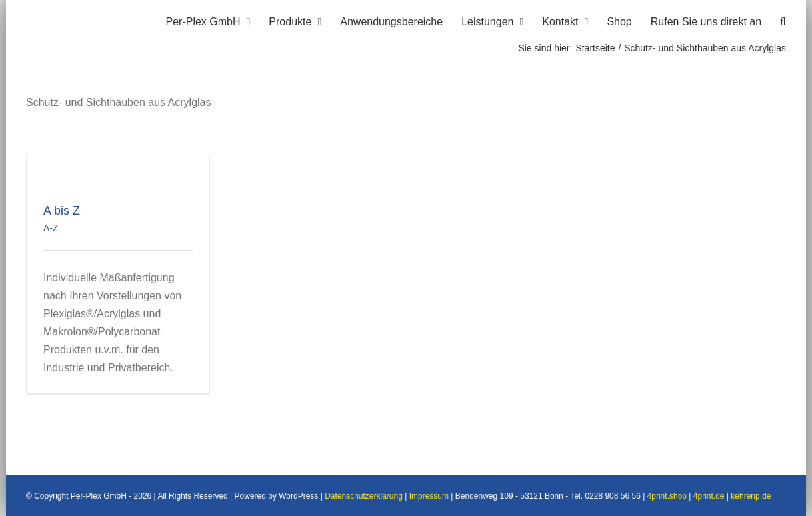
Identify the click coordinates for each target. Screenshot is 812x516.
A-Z (51, 228)
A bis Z (62, 211)
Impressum (429, 496)
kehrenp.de (751, 496)
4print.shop (667, 496)
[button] (783, 20)
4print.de (709, 496)
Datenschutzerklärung (364, 496)
